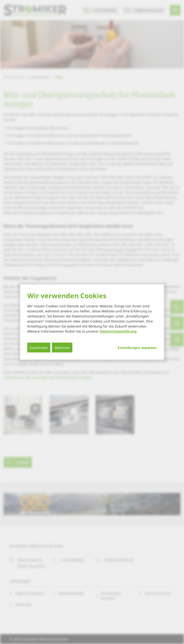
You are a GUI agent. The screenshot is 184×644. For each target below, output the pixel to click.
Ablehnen (62, 347)
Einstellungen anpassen (137, 347)
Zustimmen (39, 347)
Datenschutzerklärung (118, 331)
